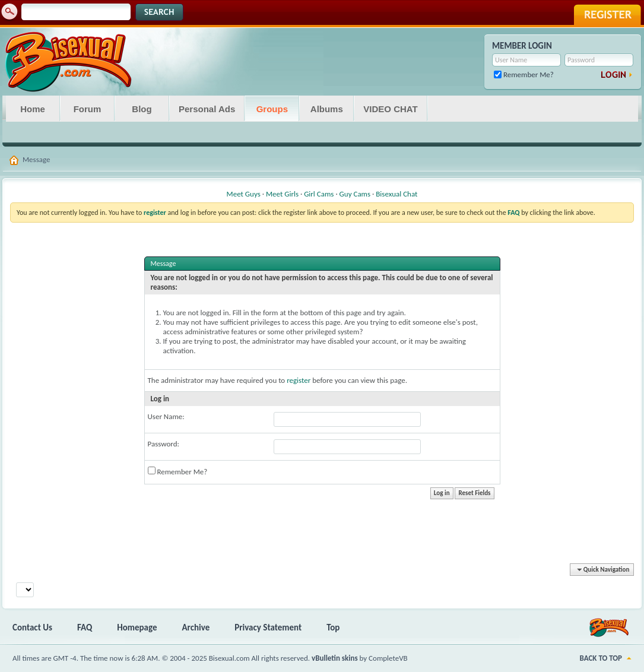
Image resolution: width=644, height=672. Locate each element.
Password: (164, 444)
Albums (327, 109)
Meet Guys (244, 194)
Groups (272, 109)
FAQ (85, 627)
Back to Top (601, 658)
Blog (142, 109)
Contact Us (32, 627)
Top (333, 627)
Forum (88, 109)
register (299, 380)
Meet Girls (282, 194)
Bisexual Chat (396, 194)
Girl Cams (319, 194)
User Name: (166, 416)
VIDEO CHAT (390, 109)
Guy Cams (355, 194)
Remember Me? (524, 75)
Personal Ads (207, 109)
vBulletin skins (335, 658)
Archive (196, 627)
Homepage (137, 627)
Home (33, 109)
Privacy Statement (268, 627)
